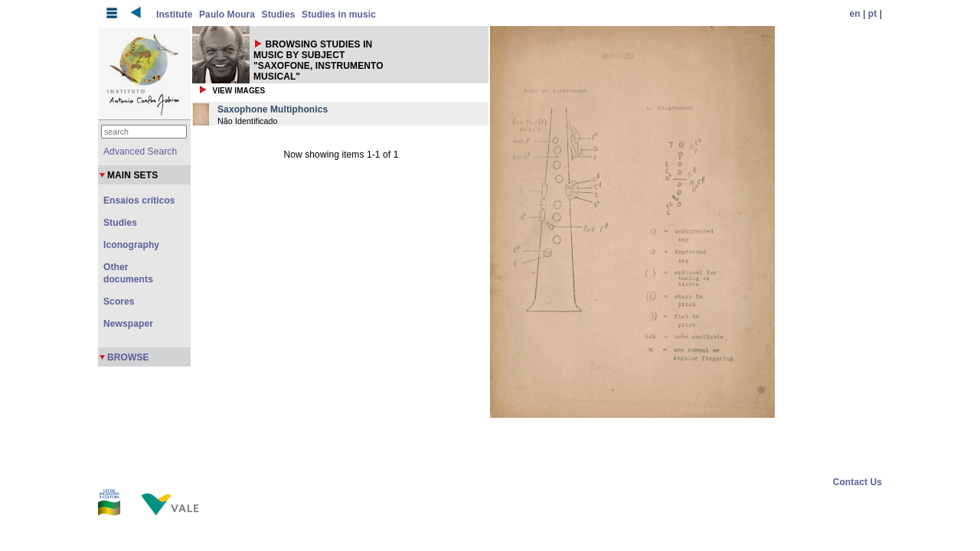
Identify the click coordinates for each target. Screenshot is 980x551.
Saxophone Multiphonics (273, 109)
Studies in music (339, 15)
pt (873, 14)
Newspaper (128, 324)
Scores (119, 302)
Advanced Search (140, 152)
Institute (175, 15)
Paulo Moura (227, 15)
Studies (279, 15)
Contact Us (857, 482)
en (855, 14)
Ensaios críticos (139, 201)
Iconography (131, 245)
